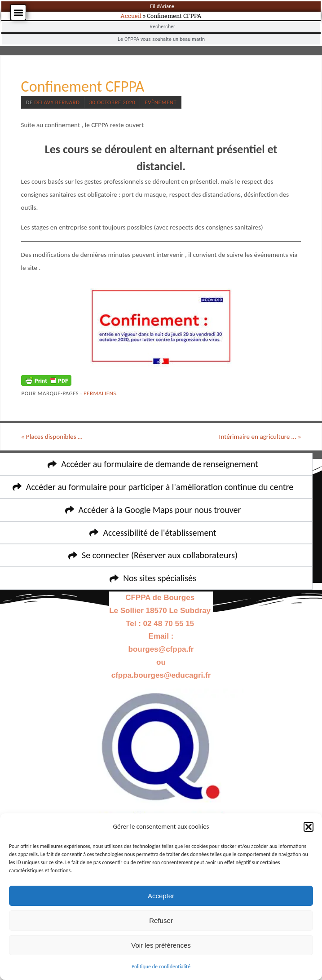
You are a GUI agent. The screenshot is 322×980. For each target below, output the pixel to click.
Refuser (161, 920)
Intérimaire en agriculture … (260, 437)
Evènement (161, 102)
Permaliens (100, 393)
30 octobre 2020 (112, 102)
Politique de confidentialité (161, 967)
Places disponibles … (52, 437)
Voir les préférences (161, 945)
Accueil (131, 16)
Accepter (161, 896)
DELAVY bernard (57, 102)
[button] (309, 827)
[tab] (161, 7)
